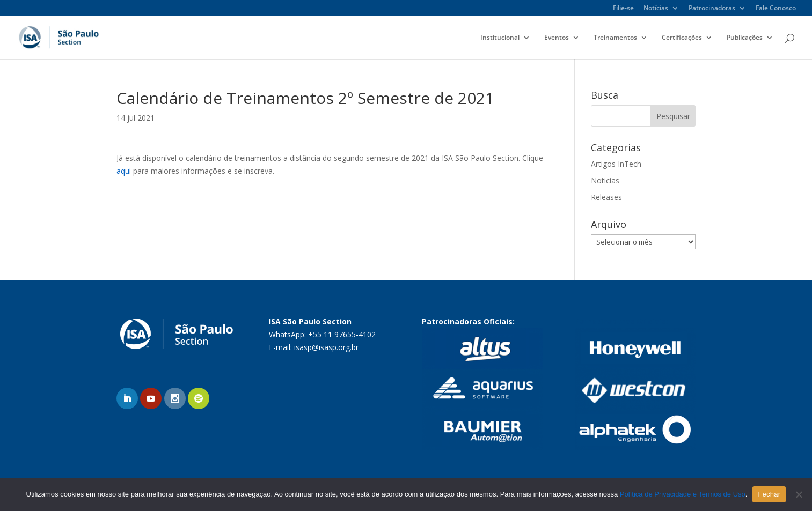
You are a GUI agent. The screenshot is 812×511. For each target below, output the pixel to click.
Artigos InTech (616, 164)
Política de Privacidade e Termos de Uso (683, 494)
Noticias (605, 180)
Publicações (745, 38)
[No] (799, 494)
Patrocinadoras (712, 9)
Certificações (682, 38)
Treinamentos (615, 38)
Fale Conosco (776, 9)
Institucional (500, 38)
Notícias (656, 9)
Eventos (557, 38)
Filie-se (623, 9)
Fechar (769, 494)
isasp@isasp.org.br (326, 347)
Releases (606, 197)
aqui (124, 171)
